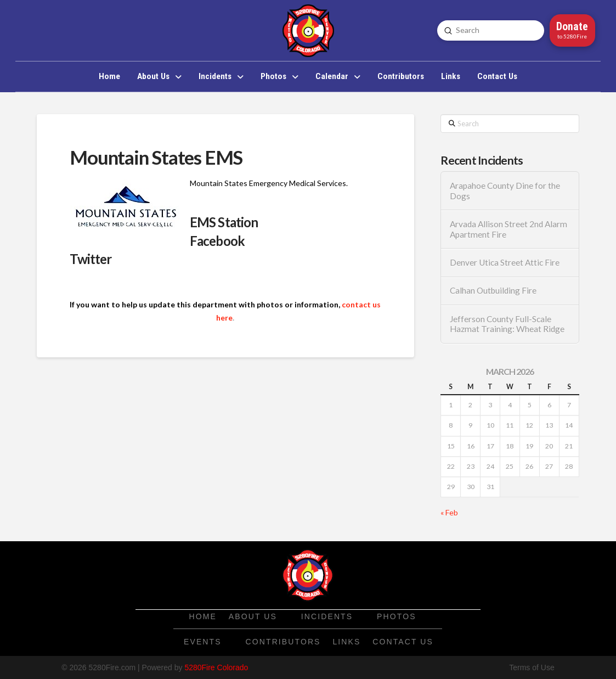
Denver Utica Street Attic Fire (505, 262)
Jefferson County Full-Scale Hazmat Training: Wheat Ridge (507, 324)
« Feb (449, 512)
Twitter (91, 259)
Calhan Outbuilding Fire (493, 290)
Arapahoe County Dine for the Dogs (505, 191)
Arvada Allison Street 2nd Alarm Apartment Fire (508, 229)
